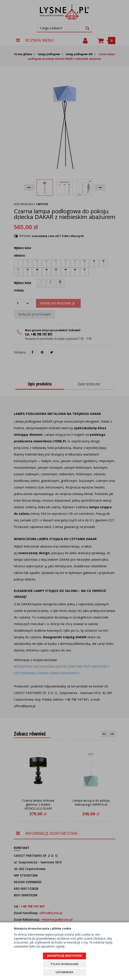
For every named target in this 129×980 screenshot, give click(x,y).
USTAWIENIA (64, 972)
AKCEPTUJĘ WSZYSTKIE (64, 956)
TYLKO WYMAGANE (64, 964)
